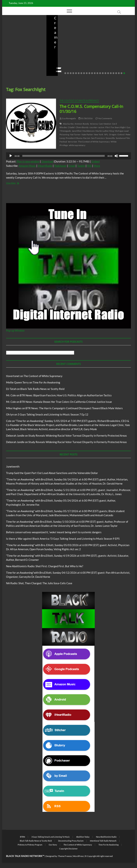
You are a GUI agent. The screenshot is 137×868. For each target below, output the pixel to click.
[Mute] (116, 156)
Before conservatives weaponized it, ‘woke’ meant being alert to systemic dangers (67, 49)
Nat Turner (75, 134)
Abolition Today (83, 837)
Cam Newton (105, 124)
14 (100, 73)
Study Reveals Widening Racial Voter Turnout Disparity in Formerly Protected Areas (78, 436)
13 (97, 73)
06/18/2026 (23, 61)
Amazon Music (27, 166)
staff (10, 61)
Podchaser (60, 166)
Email (72, 166)
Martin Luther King (105, 131)
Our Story (53, 845)
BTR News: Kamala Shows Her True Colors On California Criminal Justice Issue (66, 402)
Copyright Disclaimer (68, 849)
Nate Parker (87, 134)
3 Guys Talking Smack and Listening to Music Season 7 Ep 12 (53, 414)
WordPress (78, 856)
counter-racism (97, 127)
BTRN (21, 36)
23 (124, 73)
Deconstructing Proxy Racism (71, 841)
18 (111, 73)
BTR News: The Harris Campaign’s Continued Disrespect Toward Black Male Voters (74, 408)
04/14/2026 (112, 61)
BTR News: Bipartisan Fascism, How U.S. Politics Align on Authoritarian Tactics (66, 395)
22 (121, 73)
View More (13, 71)
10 (89, 73)
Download (47, 161)
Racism (87, 138)
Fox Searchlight (118, 127)
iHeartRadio (45, 166)
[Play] (11, 156)
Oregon (113, 134)
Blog (15, 36)
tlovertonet (13, 376)
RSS (89, 166)
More (97, 166)
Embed (96, 161)
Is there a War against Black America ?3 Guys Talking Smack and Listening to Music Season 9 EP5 (63, 539)
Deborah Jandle (15, 436)
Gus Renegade (68, 118)
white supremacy (77, 145)
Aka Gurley (68, 124)
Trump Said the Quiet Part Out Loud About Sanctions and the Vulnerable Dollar (23, 49)
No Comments (15, 66)
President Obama (74, 138)
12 (95, 73)
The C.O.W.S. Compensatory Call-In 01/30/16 (91, 109)
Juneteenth (13, 466)
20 (116, 73)
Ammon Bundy (82, 124)
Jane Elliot (77, 131)
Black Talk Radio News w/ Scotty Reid (42, 389)
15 (103, 73)
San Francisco (98, 138)
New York (99, 134)
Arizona (94, 124)
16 (105, 73)
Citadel (71, 127)
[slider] (63, 156)
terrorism (73, 142)
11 (92, 73)
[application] (68, 156)
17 (108, 73)
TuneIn (81, 166)
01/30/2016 (86, 118)
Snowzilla (110, 138)
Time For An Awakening (46, 382)
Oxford (121, 134)
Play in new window (28, 161)
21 (119, 73)
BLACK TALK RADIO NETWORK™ (25, 856)
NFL (106, 134)
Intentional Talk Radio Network (103, 841)
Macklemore (88, 131)
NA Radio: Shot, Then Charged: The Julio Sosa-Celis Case (39, 583)
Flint (107, 127)
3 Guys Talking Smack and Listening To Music (51, 837)
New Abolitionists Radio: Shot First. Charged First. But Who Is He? (109, 49)
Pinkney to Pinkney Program (30, 845)
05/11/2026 (68, 61)
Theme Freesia (65, 856)
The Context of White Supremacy (79, 100)
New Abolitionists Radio (106, 837)
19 (113, 73)
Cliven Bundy (82, 127)
